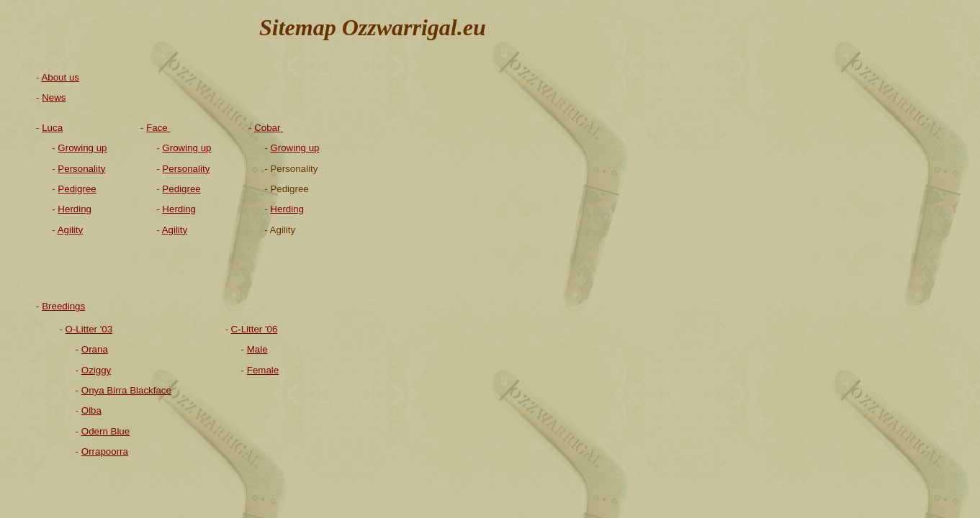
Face (158, 128)
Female (263, 370)
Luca (52, 128)
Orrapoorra (105, 451)
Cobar (269, 128)
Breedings (63, 306)
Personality (186, 169)
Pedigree (181, 189)
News (54, 97)
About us (60, 77)
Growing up (295, 148)
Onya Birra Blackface (126, 390)
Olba (91, 410)
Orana (95, 349)
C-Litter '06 (255, 329)
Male (257, 349)
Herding (287, 209)
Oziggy (96, 370)
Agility (175, 230)
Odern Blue (105, 431)
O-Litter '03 (89, 329)
